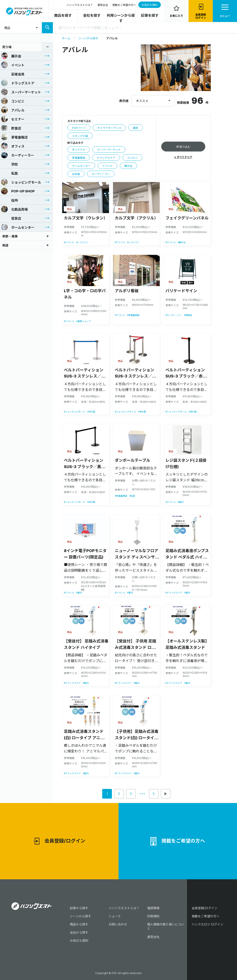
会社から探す (79, 932)
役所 (9, 200)
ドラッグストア (18, 83)
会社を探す (92, 15)
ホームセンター (18, 227)
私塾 (9, 173)
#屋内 (181, 502)
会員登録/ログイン (59, 841)
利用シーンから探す (121, 18)
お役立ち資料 (150, 5)
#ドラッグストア (174, 593)
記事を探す (150, 15)
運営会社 (103, 5)
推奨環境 (153, 908)
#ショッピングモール (74, 412)
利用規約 (153, 916)
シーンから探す (88, 38)
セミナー (13, 119)
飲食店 (11, 128)
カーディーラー (18, 155)
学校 (9, 164)
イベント (13, 65)
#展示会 (182, 242)
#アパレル (69, 242)
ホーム (66, 38)
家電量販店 (14, 137)
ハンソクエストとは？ (80, 5)
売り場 (7, 47)
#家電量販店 (133, 315)
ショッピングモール (21, 182)
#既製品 (188, 315)
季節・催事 (10, 236)
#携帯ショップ (83, 321)
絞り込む (183, 147)
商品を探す (63, 15)
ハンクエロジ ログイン (207, 924)
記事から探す (79, 908)
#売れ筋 (91, 412)
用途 (5, 245)
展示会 (11, 56)
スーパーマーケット (21, 92)
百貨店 (11, 218)
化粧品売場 (14, 209)
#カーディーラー (174, 315)
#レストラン (82, 242)
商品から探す (79, 924)
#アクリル (120, 242)
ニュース (115, 916)
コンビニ (13, 101)
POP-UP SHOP (18, 191)
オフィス (13, 146)
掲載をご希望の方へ (124, 5)
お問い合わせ (118, 924)
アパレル (13, 110)
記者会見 (13, 74)
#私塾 (132, 496)
